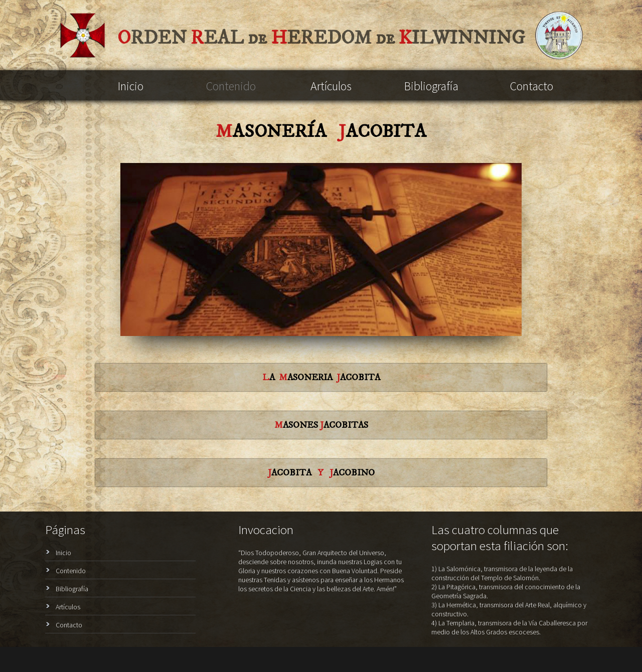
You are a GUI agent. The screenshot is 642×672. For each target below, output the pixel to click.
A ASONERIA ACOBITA (321, 378)
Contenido (231, 86)
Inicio (131, 86)
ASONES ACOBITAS (321, 425)
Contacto (532, 86)
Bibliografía (431, 86)
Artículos (331, 86)
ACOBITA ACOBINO (321, 473)
